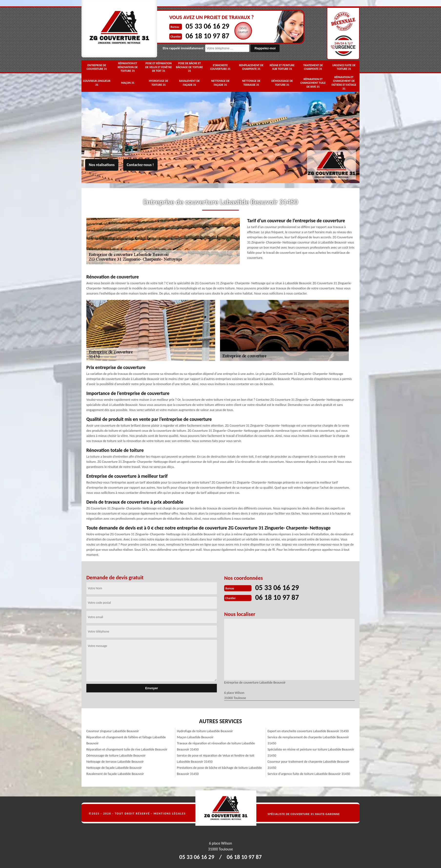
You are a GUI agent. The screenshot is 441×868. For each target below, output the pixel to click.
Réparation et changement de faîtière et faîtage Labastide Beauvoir (126, 740)
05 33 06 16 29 (207, 26)
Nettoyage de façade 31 (220, 83)
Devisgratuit (243, 30)
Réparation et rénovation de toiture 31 (128, 67)
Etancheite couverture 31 (220, 67)
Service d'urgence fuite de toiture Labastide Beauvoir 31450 (309, 774)
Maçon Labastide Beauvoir (195, 737)
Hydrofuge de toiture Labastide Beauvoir (205, 731)
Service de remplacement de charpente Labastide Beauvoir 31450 (308, 740)
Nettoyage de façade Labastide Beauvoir (114, 768)
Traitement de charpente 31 (313, 67)
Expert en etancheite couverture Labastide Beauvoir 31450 (308, 731)
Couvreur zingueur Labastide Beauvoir (113, 731)
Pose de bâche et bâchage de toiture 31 (190, 67)
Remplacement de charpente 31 (251, 67)
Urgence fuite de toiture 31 (344, 67)
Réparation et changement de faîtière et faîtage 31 (344, 83)
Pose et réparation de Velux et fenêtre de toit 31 (159, 67)
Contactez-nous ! (140, 165)
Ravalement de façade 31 (190, 83)
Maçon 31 (128, 83)
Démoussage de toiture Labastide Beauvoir (116, 756)
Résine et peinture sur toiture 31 (282, 67)
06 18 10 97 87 (207, 36)
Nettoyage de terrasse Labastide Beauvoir (115, 762)
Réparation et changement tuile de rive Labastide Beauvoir (127, 749)
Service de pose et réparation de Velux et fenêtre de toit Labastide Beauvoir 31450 (215, 759)
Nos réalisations (102, 165)
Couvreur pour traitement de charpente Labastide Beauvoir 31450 (309, 765)
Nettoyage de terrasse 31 (251, 83)
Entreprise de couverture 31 (97, 67)
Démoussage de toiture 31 (282, 83)
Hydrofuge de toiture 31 (159, 83)
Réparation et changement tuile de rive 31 (313, 83)
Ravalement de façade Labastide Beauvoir (115, 774)
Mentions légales (170, 814)
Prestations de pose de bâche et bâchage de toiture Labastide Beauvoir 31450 (219, 771)
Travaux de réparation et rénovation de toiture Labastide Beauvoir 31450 (216, 746)
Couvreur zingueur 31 (97, 83)
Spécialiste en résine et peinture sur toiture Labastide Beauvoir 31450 (311, 752)
